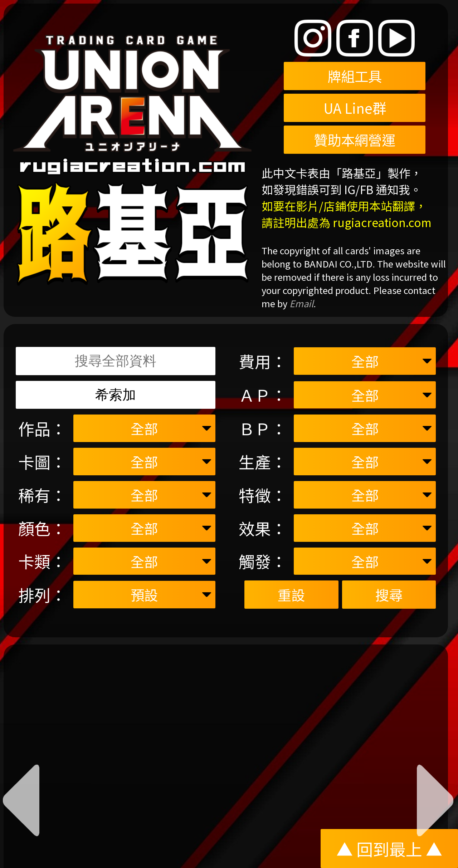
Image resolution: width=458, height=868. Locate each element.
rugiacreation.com (382, 222)
